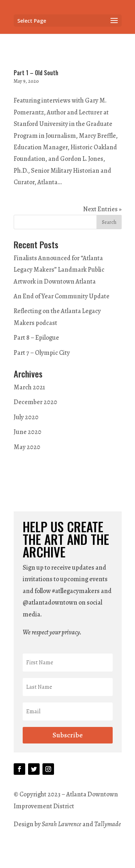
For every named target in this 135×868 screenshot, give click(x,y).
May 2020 (27, 447)
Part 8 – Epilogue (36, 338)
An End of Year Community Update (62, 296)
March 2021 (29, 387)
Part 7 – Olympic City (42, 353)
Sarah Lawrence (62, 824)
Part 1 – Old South (36, 73)
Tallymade (108, 824)
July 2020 (26, 417)
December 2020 (35, 402)
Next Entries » (102, 209)
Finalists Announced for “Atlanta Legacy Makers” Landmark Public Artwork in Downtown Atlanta (59, 270)
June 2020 (28, 432)
